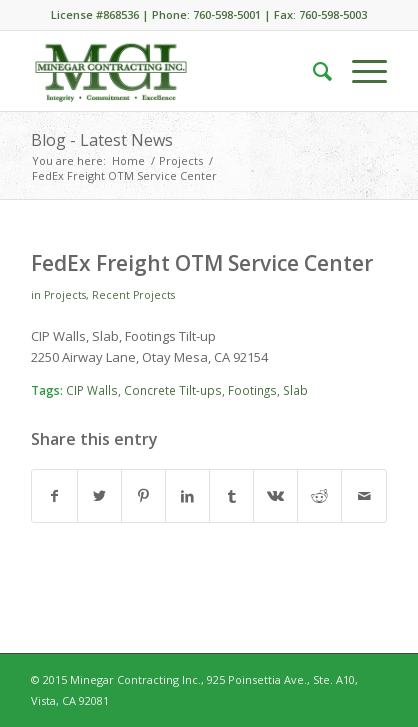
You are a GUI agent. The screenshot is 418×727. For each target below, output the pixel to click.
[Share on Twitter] (99, 496)
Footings (252, 390)
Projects (65, 295)
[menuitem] (312, 71)
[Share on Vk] (275, 496)
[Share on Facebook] (54, 496)
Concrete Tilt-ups (173, 390)
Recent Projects (133, 295)
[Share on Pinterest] (143, 496)
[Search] (312, 71)
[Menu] (359, 71)
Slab (295, 390)
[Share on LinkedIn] (187, 496)
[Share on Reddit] (319, 496)
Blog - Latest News (102, 140)
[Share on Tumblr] (231, 496)
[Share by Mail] (363, 496)
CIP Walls (92, 390)
